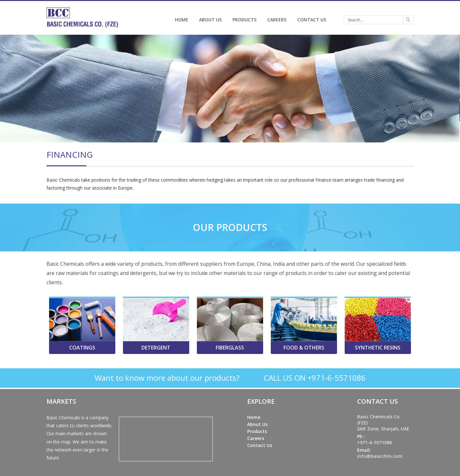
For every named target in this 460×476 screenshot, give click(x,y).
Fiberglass (230, 348)
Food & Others (304, 348)
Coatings (82, 348)
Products (244, 20)
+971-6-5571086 (374, 442)
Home (182, 20)
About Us (210, 20)
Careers (277, 20)
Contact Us (312, 20)
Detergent (156, 348)
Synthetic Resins (378, 348)
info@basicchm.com (380, 456)
